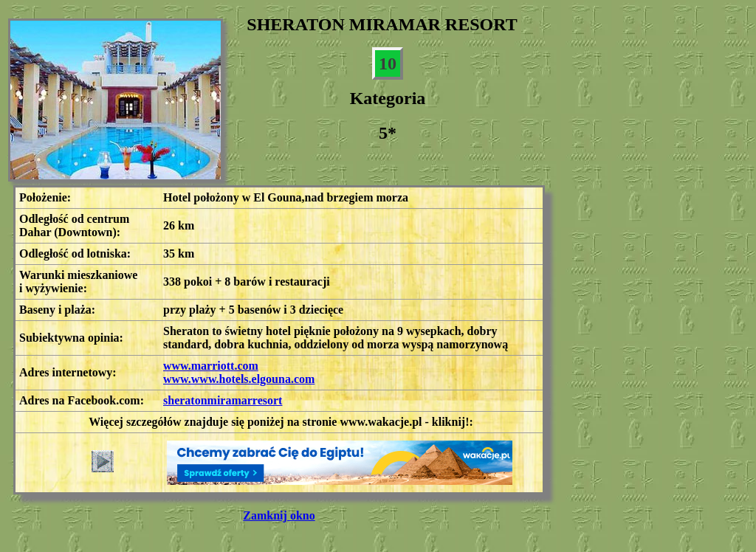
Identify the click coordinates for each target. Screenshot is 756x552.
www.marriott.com (211, 366)
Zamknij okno (279, 515)
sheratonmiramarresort (223, 400)
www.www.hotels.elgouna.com (239, 379)
